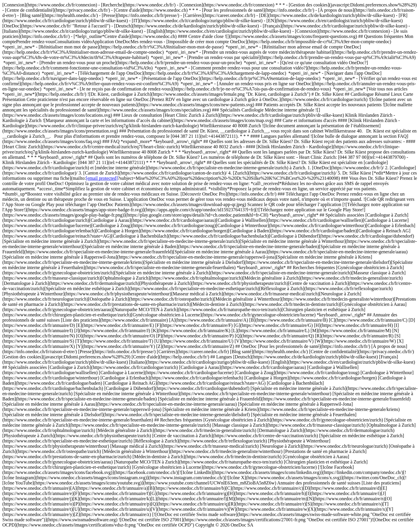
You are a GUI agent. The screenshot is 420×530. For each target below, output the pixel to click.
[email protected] (102, 178)
